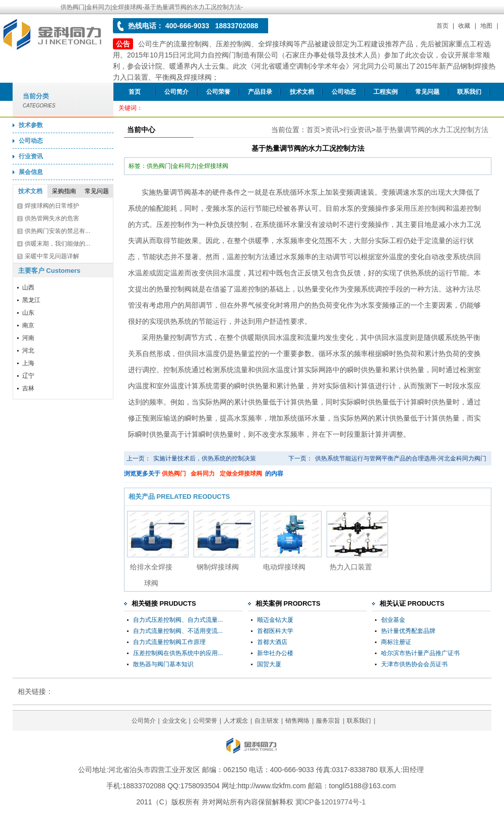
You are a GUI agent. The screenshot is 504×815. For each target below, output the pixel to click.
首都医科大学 (275, 631)
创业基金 (393, 620)
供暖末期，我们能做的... (57, 244)
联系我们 (469, 92)
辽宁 (28, 376)
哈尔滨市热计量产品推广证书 (420, 653)
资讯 (332, 130)
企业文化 (174, 721)
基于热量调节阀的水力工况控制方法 (432, 130)
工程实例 (386, 92)
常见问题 (427, 92)
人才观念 (236, 721)
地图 (486, 26)
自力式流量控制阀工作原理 (169, 642)
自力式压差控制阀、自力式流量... (178, 620)
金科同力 (203, 474)
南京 (28, 325)
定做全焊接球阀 (241, 474)
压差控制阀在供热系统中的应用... (178, 653)
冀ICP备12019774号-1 (331, 802)
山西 (28, 287)
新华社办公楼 (275, 653)
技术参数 (31, 125)
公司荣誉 (218, 92)
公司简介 (176, 92)
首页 (443, 26)
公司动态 (344, 92)
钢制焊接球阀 (218, 567)
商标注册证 (396, 642)
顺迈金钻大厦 (275, 620)
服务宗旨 (328, 721)
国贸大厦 (269, 664)
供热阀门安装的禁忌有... (57, 231)
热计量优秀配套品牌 (408, 631)
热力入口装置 (351, 567)
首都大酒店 (272, 642)
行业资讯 (31, 156)
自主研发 (267, 721)
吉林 (28, 388)
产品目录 (260, 92)
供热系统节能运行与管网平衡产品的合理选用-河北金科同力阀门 (401, 458)
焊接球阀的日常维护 (52, 206)
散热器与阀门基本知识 (163, 664)
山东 (28, 313)
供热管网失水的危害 (52, 218)
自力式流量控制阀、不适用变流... (178, 631)
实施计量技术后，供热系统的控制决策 (205, 458)
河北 (28, 351)
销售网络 (297, 721)
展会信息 (31, 172)
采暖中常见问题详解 (52, 256)
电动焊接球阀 (284, 567)
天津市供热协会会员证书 (414, 664)
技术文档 (302, 92)
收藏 (464, 26)
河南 (28, 338)
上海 (28, 363)
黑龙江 (31, 300)
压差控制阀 (428, 208)
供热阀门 (174, 474)
